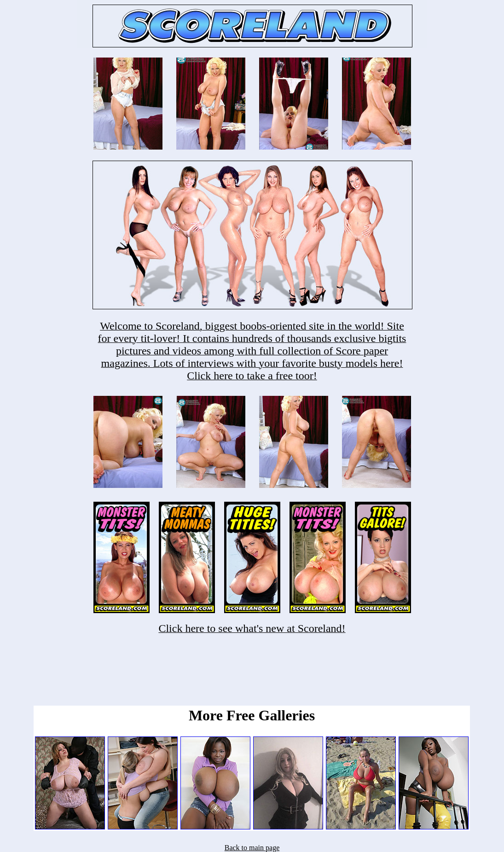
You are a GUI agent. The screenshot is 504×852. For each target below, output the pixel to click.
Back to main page (252, 848)
